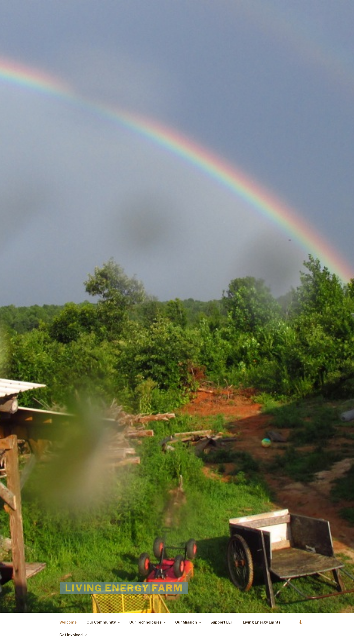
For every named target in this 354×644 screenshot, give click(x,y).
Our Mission (189, 622)
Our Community (104, 622)
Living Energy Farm (124, 588)
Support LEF (222, 622)
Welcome (68, 622)
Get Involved (73, 635)
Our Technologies (148, 622)
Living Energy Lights (262, 622)
